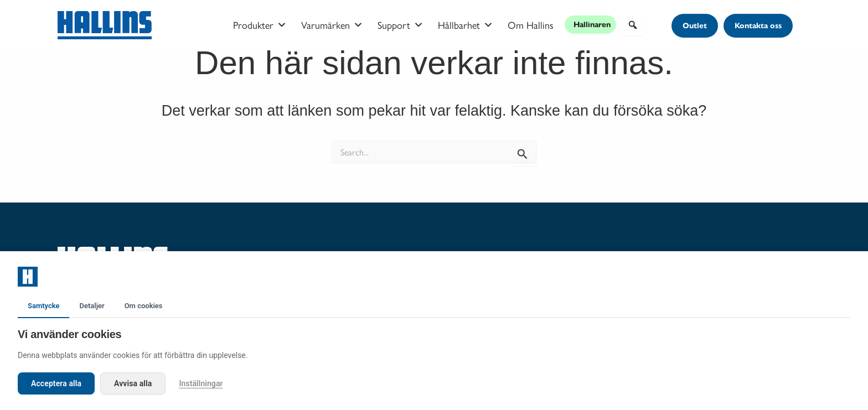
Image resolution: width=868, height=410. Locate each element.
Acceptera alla (56, 383)
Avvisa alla (133, 383)
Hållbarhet (466, 25)
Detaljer (92, 306)
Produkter (260, 25)
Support (401, 25)
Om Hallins (531, 25)
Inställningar (201, 383)
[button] (633, 25)
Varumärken (332, 25)
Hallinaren (592, 25)
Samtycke (43, 306)
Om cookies (144, 306)
